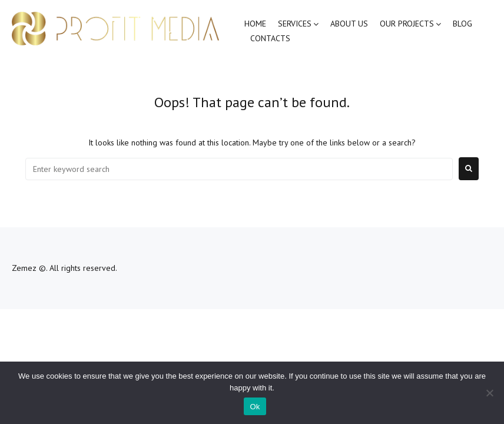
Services (295, 24)
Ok (255, 407)
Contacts (270, 38)
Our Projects (407, 24)
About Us (349, 24)
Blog (462, 24)
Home (255, 24)
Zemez (24, 268)
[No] (489, 393)
